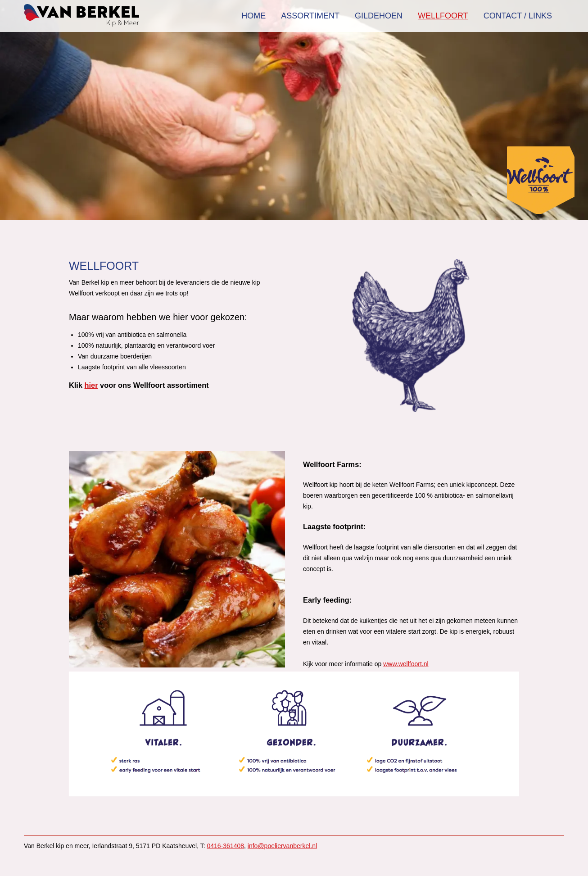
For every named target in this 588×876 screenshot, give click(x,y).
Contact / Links (518, 16)
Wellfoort (443, 16)
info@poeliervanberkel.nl (282, 846)
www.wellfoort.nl (406, 664)
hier (91, 385)
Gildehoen (379, 16)
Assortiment (310, 16)
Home (253, 16)
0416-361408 (226, 846)
